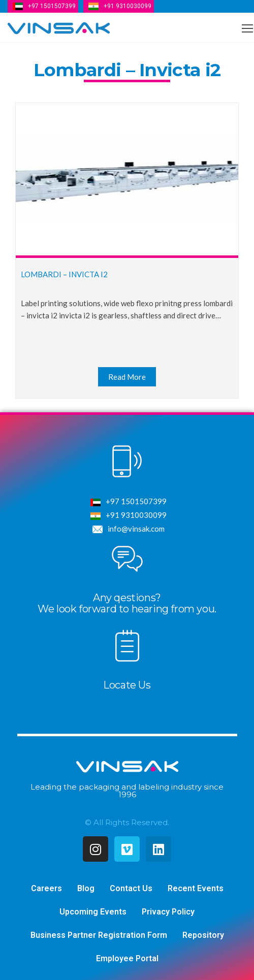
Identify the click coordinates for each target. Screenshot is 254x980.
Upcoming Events (93, 912)
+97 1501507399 (52, 6)
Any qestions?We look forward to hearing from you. (127, 603)
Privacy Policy (168, 912)
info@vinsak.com (127, 529)
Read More (127, 377)
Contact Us (131, 888)
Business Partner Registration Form (99, 935)
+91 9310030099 (128, 6)
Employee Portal (127, 958)
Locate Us (127, 685)
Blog (86, 888)
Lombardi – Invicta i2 (64, 274)
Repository (203, 935)
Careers (46, 888)
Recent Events (196, 888)
